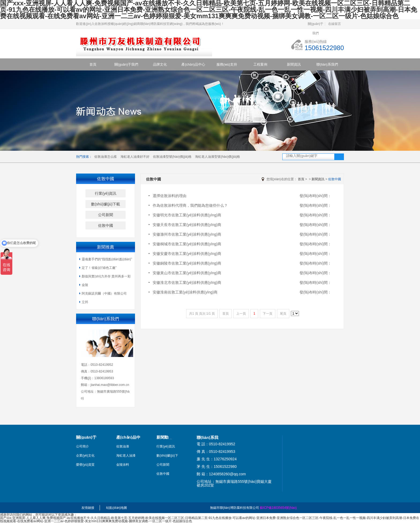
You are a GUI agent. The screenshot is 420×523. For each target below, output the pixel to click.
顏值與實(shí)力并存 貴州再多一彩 (106, 276)
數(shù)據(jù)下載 (106, 204)
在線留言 (335, 24)
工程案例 (260, 64)
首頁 (93, 64)
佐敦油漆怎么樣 (106, 157)
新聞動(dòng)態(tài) (168, 437)
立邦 (85, 302)
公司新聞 (106, 215)
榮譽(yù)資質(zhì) (85, 465)
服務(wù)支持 (227, 64)
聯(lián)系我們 (327, 64)
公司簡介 (82, 446)
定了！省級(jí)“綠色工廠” (99, 268)
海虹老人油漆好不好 (135, 157)
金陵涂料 (123, 465)
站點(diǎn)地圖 (117, 508)
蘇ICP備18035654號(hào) (278, 508)
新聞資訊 (294, 64)
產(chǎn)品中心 (193, 64)
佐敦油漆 (123, 446)
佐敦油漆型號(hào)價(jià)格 (172, 157)
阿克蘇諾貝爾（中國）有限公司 (104, 294)
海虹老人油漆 (126, 456)
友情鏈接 (88, 508)
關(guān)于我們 (316, 25)
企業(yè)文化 (85, 456)
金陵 (85, 285)
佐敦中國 (106, 225)
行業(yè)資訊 (106, 193)
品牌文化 (160, 64)
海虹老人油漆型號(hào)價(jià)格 (217, 157)
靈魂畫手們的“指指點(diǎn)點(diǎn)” (107, 259)
